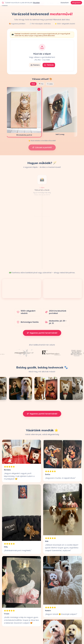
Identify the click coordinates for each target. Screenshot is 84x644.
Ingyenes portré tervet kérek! (42, 333)
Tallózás (49, 65)
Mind (33, 84)
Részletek (36, 3)
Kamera (35, 65)
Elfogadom (76, 3)
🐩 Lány (50, 84)
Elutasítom (65, 3)
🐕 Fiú (41, 84)
